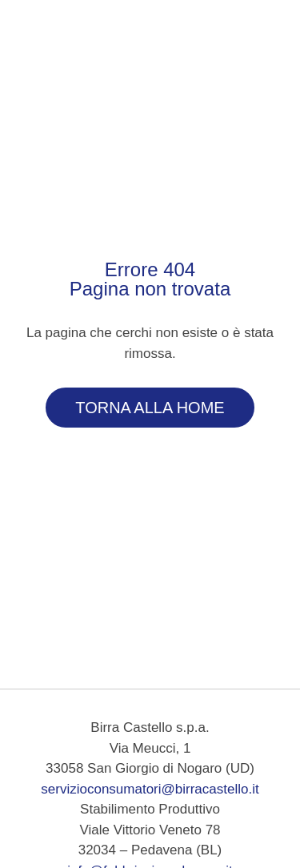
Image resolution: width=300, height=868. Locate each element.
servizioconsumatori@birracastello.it (150, 789)
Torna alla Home (150, 408)
